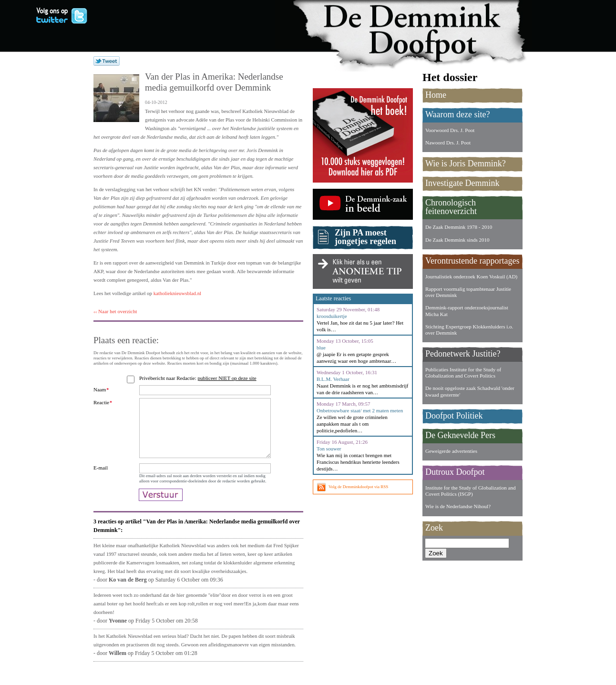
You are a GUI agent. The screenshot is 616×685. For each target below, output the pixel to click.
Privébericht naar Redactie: (199, 378)
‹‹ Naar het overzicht (115, 311)
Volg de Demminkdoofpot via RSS (358, 487)
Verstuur (161, 511)
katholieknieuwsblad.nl (177, 293)
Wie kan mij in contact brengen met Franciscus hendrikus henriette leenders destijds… (358, 462)
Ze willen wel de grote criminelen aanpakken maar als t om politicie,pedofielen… (352, 424)
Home (436, 95)
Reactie (103, 402)
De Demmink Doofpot (418, 30)
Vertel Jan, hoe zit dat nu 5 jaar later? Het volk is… (360, 326)
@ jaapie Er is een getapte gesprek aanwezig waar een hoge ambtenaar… (356, 358)
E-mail (101, 479)
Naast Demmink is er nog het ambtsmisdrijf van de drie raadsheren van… (362, 389)
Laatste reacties (333, 298)
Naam (101, 389)
